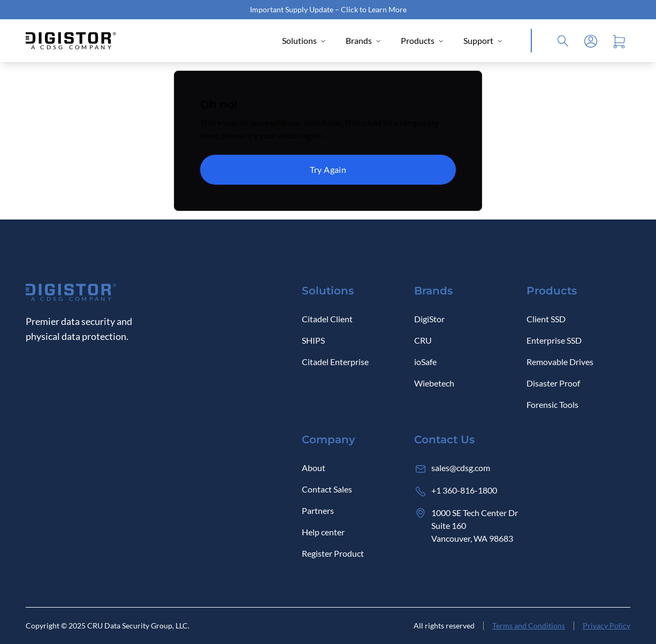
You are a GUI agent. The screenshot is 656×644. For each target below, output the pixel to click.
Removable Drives (560, 362)
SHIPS (313, 340)
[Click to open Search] (563, 41)
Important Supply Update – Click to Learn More (328, 9)
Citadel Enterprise (335, 362)
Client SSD (546, 319)
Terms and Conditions (529, 626)
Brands (364, 40)
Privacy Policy (607, 626)
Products (422, 40)
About (314, 468)
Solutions (304, 40)
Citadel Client (327, 319)
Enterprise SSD (554, 340)
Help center (323, 532)
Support (483, 40)
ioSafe (425, 362)
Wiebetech (434, 383)
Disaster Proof (553, 383)
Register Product (333, 553)
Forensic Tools (552, 404)
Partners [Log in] (318, 510)
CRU (423, 340)
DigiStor (429, 319)
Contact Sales (327, 489)
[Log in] (591, 41)
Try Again (328, 169)
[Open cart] (619, 41)
